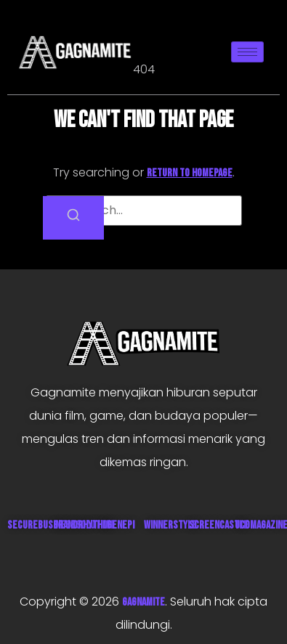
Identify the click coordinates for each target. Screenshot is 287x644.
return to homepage (190, 173)
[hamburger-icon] (247, 52)
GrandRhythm (81, 525)
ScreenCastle (219, 525)
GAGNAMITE (143, 602)
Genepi (121, 525)
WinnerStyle (170, 525)
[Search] (73, 218)
